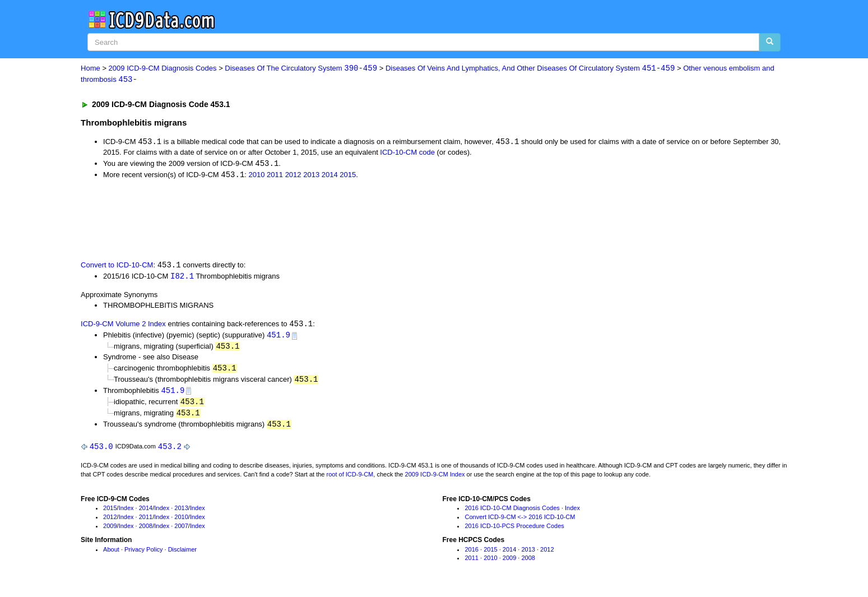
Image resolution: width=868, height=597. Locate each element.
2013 (311, 176)
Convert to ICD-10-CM (117, 267)
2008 (146, 531)
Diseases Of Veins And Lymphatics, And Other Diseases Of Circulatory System (530, 69)
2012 (293, 176)
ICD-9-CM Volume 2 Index (123, 327)
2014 (330, 176)
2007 (181, 531)
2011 (275, 176)
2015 (348, 176)
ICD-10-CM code (407, 153)
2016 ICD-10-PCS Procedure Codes (514, 531)
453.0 (101, 452)
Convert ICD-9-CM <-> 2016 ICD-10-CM (520, 522)
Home (90, 69)
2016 (471, 554)
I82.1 (182, 278)
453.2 (170, 452)
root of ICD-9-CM (350, 479)
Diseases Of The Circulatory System (301, 69)
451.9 (278, 338)
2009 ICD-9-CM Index (435, 479)
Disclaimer (182, 554)
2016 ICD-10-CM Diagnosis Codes (512, 513)
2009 (110, 531)
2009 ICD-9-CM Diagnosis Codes (163, 69)
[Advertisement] (281, 220)
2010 (257, 176)
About (111, 554)
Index (126, 513)
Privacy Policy (143, 554)
